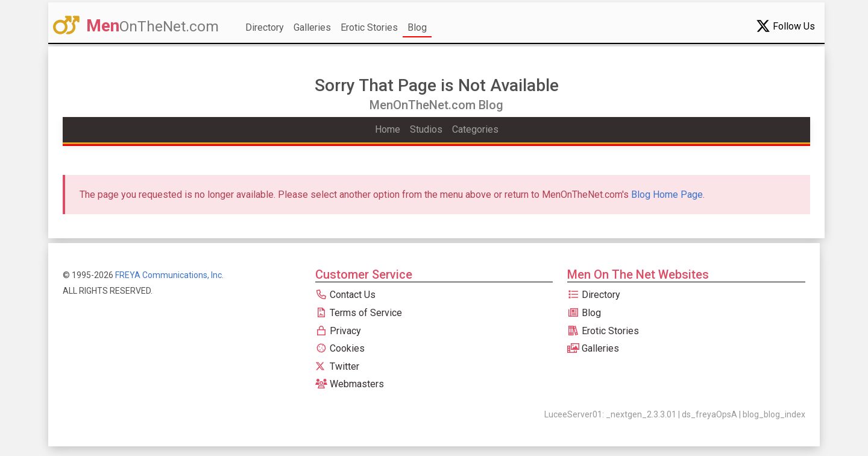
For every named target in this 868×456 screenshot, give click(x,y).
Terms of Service (359, 313)
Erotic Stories (369, 27)
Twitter (337, 366)
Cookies (340, 348)
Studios (426, 129)
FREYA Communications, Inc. (169, 275)
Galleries (312, 27)
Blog (417, 27)
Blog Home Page (667, 195)
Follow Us (785, 26)
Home (388, 129)
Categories (475, 129)
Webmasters (350, 384)
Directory (265, 27)
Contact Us (345, 295)
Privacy (338, 331)
